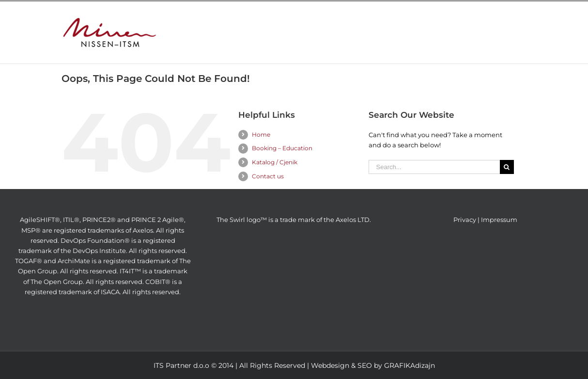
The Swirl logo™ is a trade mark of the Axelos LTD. (294, 220)
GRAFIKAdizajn (410, 365)
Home (261, 134)
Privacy (465, 220)
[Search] (507, 167)
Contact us (268, 176)
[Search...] (434, 167)
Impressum (499, 220)
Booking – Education (282, 148)
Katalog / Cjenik (275, 162)
